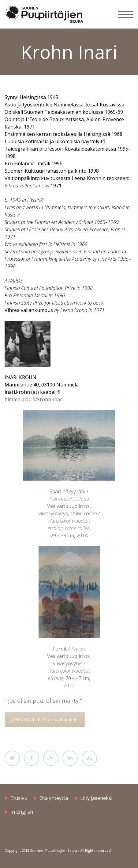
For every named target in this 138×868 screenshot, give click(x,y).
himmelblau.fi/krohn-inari (34, 399)
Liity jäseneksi (96, 798)
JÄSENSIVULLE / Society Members (45, 719)
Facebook (32, 758)
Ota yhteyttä (54, 798)
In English (22, 812)
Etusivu (19, 798)
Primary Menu (126, 14)
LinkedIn (70, 758)
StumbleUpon (89, 758)
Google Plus (51, 758)
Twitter (12, 758)
